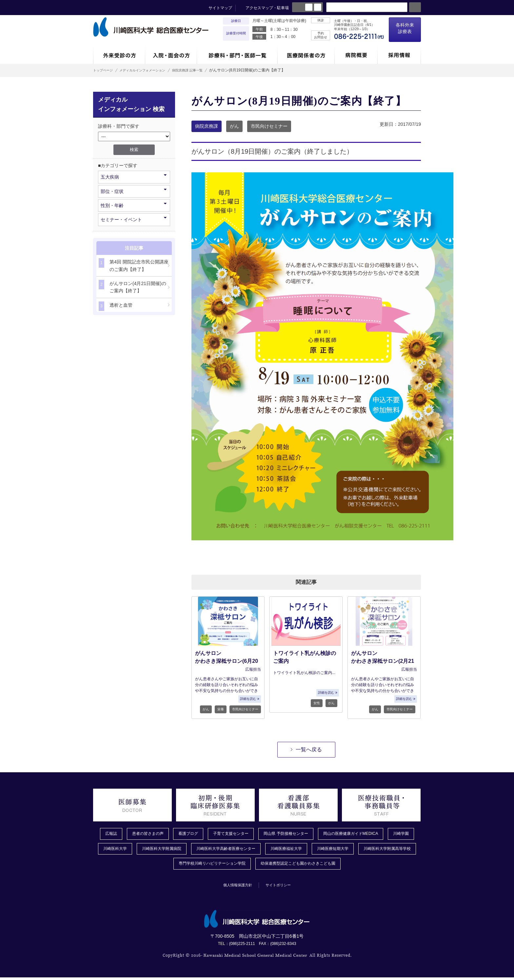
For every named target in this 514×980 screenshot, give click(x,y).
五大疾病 (134, 176)
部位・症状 (134, 191)
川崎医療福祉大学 (342, 850)
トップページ (105, 70)
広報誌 (111, 834)
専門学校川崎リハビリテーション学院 (241, 866)
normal (309, 7)
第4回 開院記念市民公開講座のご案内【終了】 (134, 265)
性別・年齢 (134, 205)
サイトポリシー (282, 887)
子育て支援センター (244, 834)
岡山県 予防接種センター (305, 834)
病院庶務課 (207, 126)
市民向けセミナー (269, 126)
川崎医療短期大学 (393, 850)
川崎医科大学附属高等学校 (159, 866)
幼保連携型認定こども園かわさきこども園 (339, 866)
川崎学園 (111, 850)
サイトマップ (220, 8)
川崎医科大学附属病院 (201, 850)
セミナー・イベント (134, 219)
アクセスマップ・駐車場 (267, 8)
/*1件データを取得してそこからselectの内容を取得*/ (134, 136)
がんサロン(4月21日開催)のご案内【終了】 (132, 287)
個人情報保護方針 (234, 887)
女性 (317, 703)
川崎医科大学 (149, 850)
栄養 (221, 709)
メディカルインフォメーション (153, 70)
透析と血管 (116, 306)
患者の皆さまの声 (151, 834)
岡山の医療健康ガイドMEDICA (378, 834)
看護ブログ (196, 834)
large (318, 7)
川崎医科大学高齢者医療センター (274, 850)
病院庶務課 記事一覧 (208, 70)
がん (234, 126)
